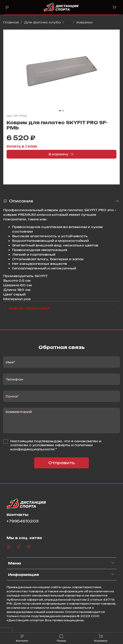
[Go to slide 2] (63, 111)
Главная (11, 22)
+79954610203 (23, 521)
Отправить (62, 463)
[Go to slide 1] (60, 111)
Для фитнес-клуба (42, 22)
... (69, 22)
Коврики (84, 22)
